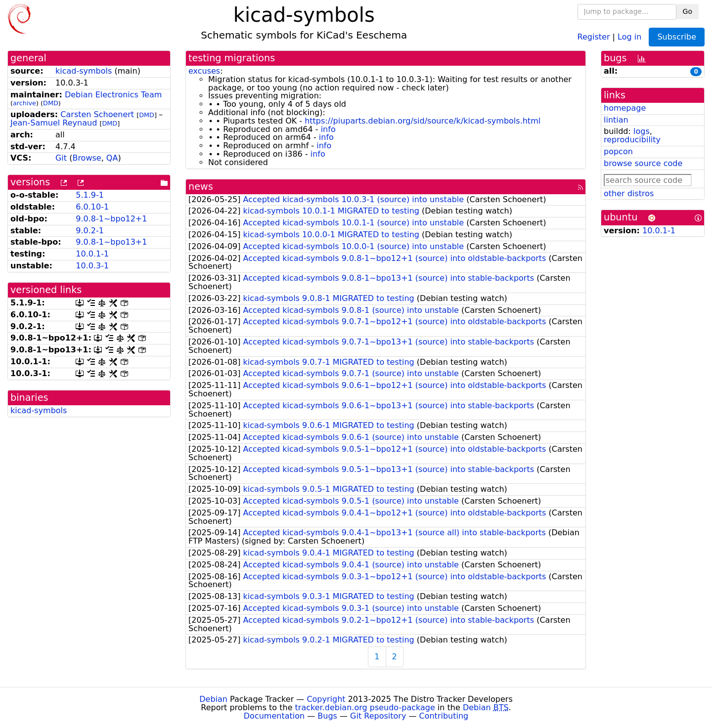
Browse (87, 158)
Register (594, 36)
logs (642, 131)
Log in (629, 36)
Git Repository (378, 716)
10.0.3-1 (92, 266)
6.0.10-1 (92, 207)
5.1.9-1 (90, 195)
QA (112, 158)
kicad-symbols (84, 71)
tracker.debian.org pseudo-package (365, 707)
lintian (616, 120)
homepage (625, 108)
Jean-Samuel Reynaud (54, 123)
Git (61, 158)
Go (688, 11)
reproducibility (632, 140)
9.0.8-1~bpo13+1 (111, 242)
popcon (618, 151)
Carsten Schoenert (97, 114)
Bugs (327, 716)
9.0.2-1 (90, 231)
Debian (213, 699)
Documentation (274, 716)
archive (24, 103)
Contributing (444, 716)
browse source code (643, 163)
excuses (204, 71)
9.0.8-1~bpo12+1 (111, 219)
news (201, 187)
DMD (51, 103)
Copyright (326, 699)
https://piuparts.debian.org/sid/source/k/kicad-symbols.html (423, 121)
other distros (629, 193)
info (328, 129)
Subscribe (677, 37)
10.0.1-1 (92, 254)
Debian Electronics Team (113, 95)
